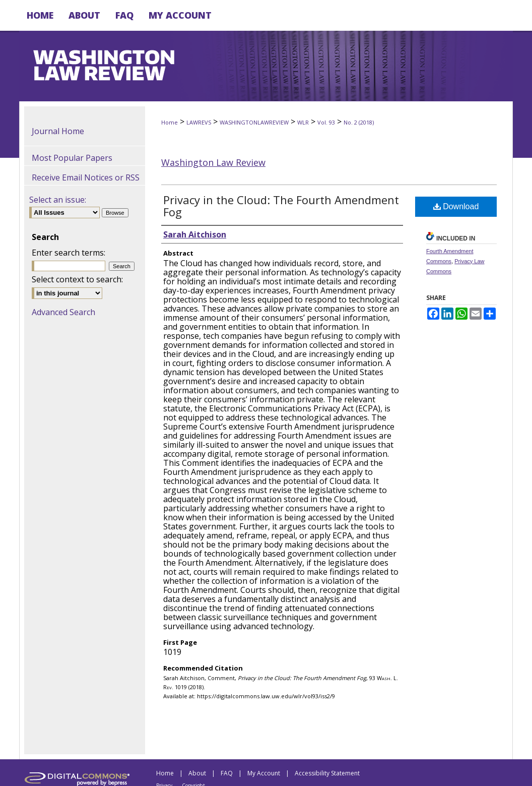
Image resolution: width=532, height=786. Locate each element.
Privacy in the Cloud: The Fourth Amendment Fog (281, 206)
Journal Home (58, 131)
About (197, 773)
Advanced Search (63, 312)
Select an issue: (58, 200)
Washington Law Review (213, 162)
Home (170, 122)
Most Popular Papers (72, 158)
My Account (264, 773)
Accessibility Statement (327, 773)
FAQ (227, 773)
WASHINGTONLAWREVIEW (254, 122)
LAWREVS (199, 122)
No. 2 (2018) (359, 122)
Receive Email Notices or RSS (86, 177)
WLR (303, 122)
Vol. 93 (326, 122)
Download (456, 206)
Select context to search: (77, 279)
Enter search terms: (69, 253)
